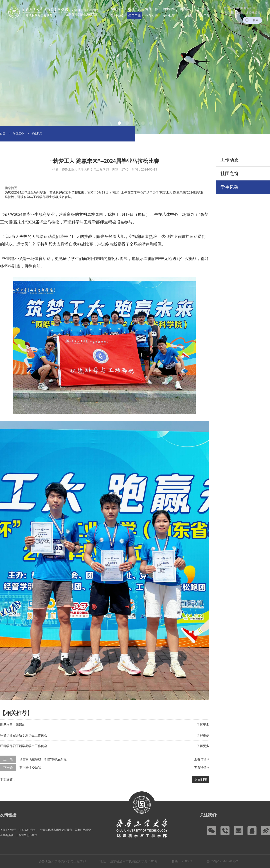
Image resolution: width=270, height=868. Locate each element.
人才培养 (203, 9)
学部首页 (117, 9)
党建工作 (152, 9)
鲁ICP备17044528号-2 (222, 861)
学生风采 (37, 134)
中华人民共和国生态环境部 (56, 830)
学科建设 (117, 16)
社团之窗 (229, 173)
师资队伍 (186, 9)
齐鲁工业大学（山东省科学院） (19, 830)
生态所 (186, 16)
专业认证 (169, 16)
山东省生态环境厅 (27, 835)
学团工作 (135, 16)
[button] (119, 123)
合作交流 (152, 16)
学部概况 (135, 9)
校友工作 (203, 16)
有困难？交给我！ (32, 768)
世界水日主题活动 (13, 725)
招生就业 (169, 9)
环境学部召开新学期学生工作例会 (24, 735)
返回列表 (201, 779)
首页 (3, 134)
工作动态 (229, 160)
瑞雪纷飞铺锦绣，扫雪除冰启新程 (43, 759)
